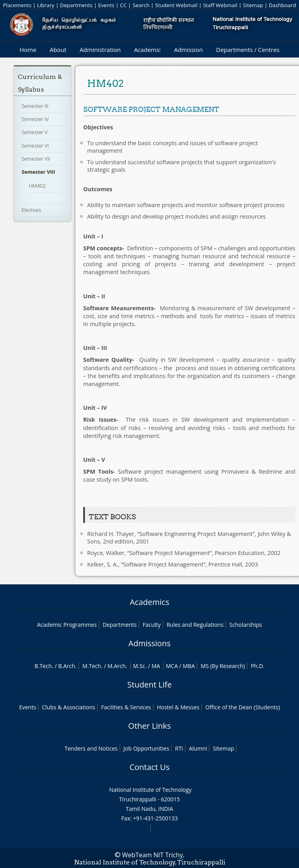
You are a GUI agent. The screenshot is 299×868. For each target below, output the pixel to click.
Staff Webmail (220, 5)
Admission (189, 50)
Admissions (149, 643)
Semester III (35, 106)
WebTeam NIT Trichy (153, 855)
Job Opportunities (146, 748)
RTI (179, 748)
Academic (147, 50)
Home (28, 50)
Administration (100, 50)
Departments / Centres (248, 50)
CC (124, 5)
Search (141, 5)
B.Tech (43, 666)
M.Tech (92, 666)
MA (156, 666)
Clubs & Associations (69, 707)
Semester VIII (38, 172)
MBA (189, 666)
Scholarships (245, 625)
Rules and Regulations (195, 625)
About (58, 50)
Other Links (149, 726)
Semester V (35, 132)
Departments (76, 5)
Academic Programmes (67, 625)
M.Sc (139, 666)
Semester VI (35, 146)
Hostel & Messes (178, 707)
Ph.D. (258, 666)
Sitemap (253, 5)
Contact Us (149, 767)
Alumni (198, 748)
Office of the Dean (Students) (243, 707)
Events (106, 5)
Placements (17, 5)
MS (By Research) (223, 666)
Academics (149, 602)
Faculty (151, 625)
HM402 (37, 186)
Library (46, 5)
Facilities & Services (126, 707)
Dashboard (283, 5)
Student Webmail (176, 5)
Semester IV (35, 119)
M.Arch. (117, 666)
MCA (172, 666)
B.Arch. (67, 666)
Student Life (149, 685)
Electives (32, 210)
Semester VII (36, 159)
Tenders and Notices (91, 748)
